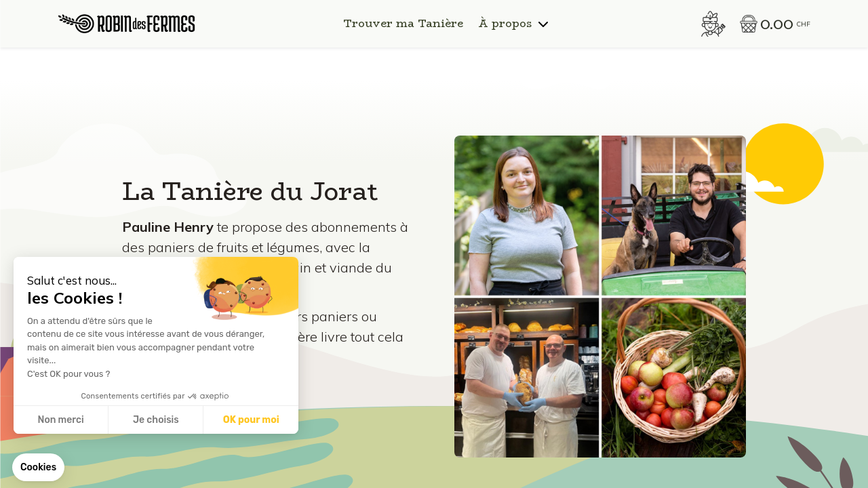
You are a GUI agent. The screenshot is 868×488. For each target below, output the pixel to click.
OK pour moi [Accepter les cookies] (251, 420)
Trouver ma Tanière (403, 24)
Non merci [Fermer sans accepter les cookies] (60, 420)
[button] (38, 468)
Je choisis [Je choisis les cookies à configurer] (156, 420)
